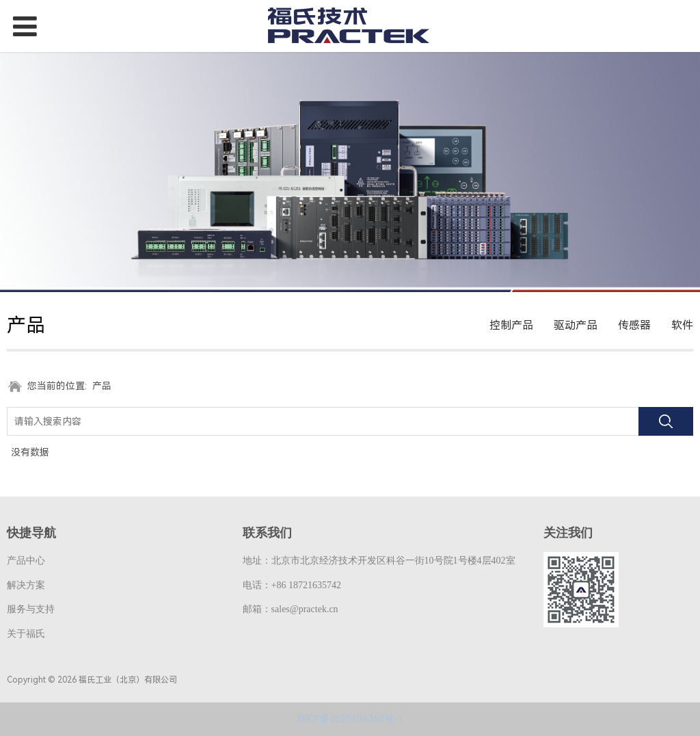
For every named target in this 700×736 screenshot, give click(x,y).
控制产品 (511, 325)
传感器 (634, 325)
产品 (102, 386)
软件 (682, 325)
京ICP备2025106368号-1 (350, 719)
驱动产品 (576, 325)
